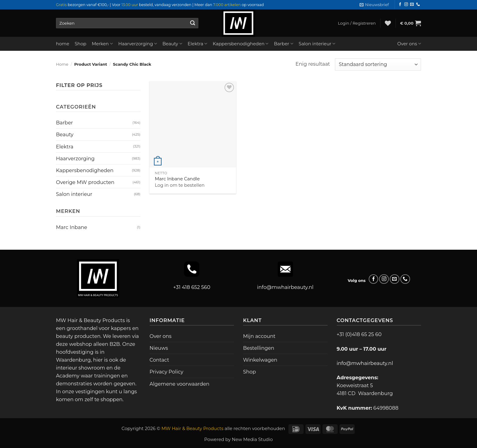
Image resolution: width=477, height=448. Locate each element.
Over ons (409, 44)
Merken (102, 44)
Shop (81, 44)
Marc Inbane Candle (177, 179)
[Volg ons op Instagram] (406, 5)
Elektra (198, 44)
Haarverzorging (138, 44)
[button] (374, 5)
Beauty (172, 44)
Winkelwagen (260, 360)
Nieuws (159, 348)
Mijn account (259, 336)
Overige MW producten (85, 182)
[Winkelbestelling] (378, 64)
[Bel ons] (418, 5)
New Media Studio (252, 439)
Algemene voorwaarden (180, 384)
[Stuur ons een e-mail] (412, 5)
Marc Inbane (71, 227)
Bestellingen (259, 348)
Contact (159, 360)
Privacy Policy (167, 372)
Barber (283, 44)
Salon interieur (317, 44)
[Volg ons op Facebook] (400, 5)
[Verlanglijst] (388, 23)
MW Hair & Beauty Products (193, 429)
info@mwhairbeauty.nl (285, 287)
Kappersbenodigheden (240, 44)
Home (62, 64)
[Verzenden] (192, 23)
